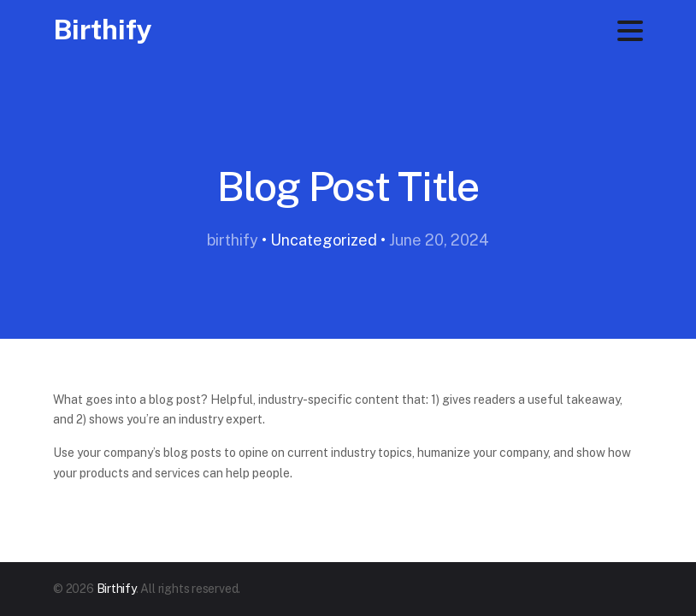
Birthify (103, 30)
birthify (233, 240)
